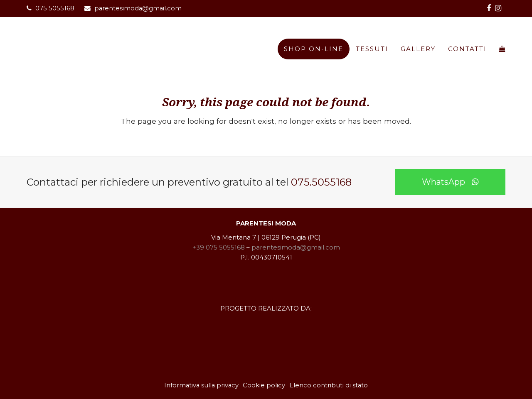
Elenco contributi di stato (329, 385)
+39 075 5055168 (219, 247)
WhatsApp (450, 182)
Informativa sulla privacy (201, 385)
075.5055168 (321, 182)
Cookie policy (264, 385)
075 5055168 (55, 8)
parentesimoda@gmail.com (138, 8)
